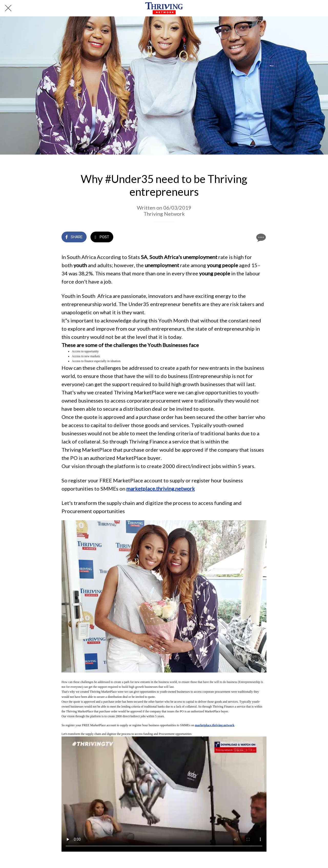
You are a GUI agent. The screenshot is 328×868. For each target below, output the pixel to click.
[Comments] (260, 237)
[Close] (8, 8)
